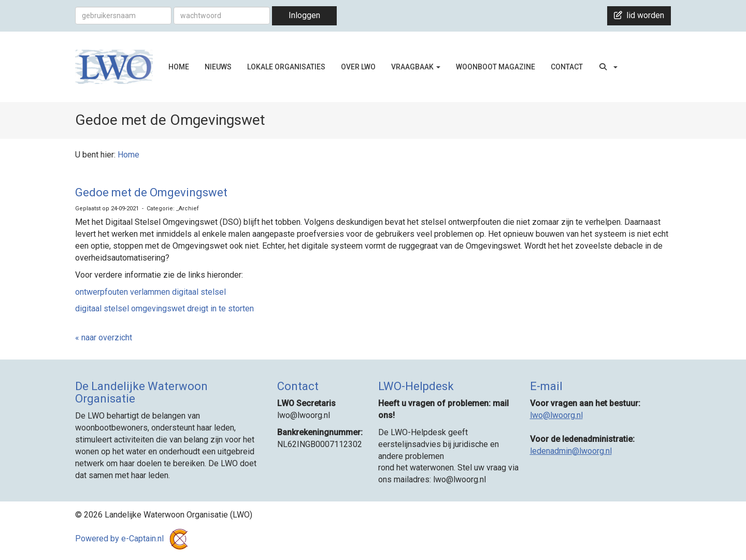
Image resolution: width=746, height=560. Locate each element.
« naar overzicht (104, 338)
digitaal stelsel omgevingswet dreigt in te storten (164, 308)
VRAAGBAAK (416, 67)
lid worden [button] (639, 15)
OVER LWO (358, 67)
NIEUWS (218, 67)
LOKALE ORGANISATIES (286, 67)
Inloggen (304, 15)
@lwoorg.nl (556, 415)
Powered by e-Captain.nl (133, 539)
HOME (179, 67)
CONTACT (567, 67)
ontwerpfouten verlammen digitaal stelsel (150, 292)
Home (128, 155)
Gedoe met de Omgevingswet (151, 192)
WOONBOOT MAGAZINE (496, 67)
